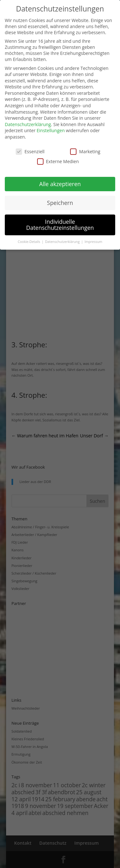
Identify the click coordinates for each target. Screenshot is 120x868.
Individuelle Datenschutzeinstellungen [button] (60, 225)
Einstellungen (51, 130)
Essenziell (30, 151)
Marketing (85, 151)
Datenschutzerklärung (28, 124)
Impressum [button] (93, 242)
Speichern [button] (60, 203)
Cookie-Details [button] (29, 242)
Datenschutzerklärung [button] (63, 242)
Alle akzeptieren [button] (60, 184)
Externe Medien (58, 161)
